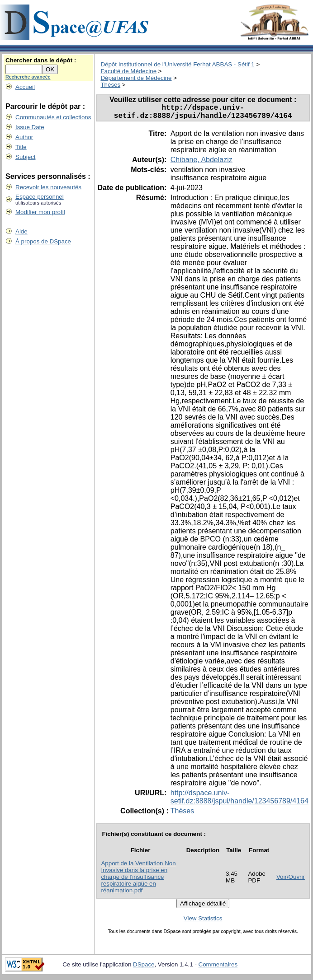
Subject (25, 157)
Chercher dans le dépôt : (41, 60)
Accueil (25, 87)
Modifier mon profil (40, 212)
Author (24, 137)
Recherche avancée (28, 77)
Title (21, 147)
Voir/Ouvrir (291, 880)
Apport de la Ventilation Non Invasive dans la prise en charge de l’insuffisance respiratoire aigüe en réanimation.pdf (138, 880)
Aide (21, 231)
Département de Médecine (136, 78)
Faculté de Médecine (128, 71)
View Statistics (203, 922)
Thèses (110, 85)
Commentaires (218, 968)
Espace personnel (40, 197)
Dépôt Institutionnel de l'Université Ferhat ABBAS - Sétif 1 (177, 64)
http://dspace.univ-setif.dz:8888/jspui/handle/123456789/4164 (239, 800)
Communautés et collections (53, 117)
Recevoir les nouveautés (48, 187)
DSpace (144, 968)
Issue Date (30, 127)
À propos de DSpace (43, 241)
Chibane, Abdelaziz (202, 163)
